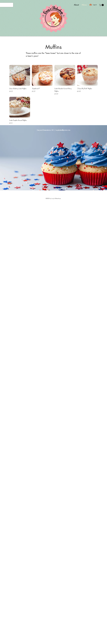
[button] (102, 5)
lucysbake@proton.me (63, 130)
